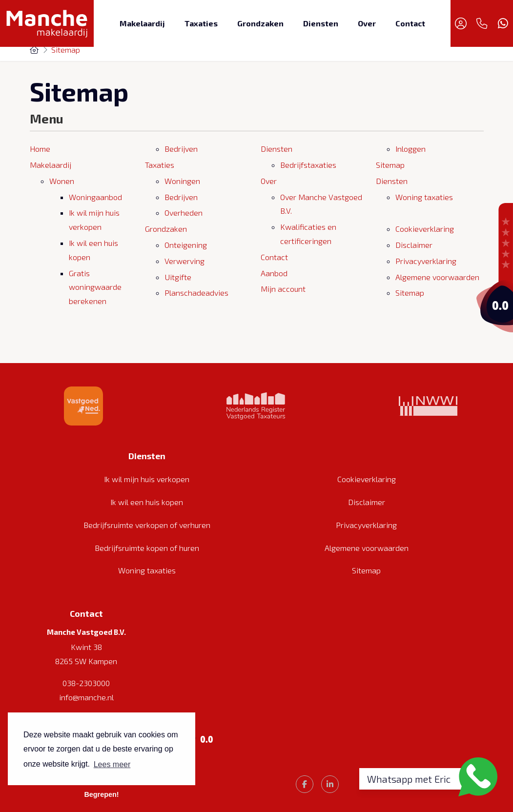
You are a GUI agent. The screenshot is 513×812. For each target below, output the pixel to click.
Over (367, 23)
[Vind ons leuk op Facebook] (305, 784)
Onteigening (186, 245)
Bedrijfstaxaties (308, 165)
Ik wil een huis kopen (93, 250)
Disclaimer (414, 245)
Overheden (184, 213)
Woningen (182, 181)
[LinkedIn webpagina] (330, 784)
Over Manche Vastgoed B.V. (321, 204)
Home (40, 149)
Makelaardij (142, 23)
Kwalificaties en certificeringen (308, 234)
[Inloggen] (461, 23)
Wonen (62, 181)
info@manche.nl (86, 697)
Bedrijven (181, 149)
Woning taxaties (424, 197)
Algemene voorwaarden (437, 277)
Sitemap (390, 165)
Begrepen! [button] (101, 794)
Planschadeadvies (196, 293)
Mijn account (283, 289)
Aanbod (274, 273)
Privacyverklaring (426, 261)
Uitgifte (178, 277)
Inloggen (410, 149)
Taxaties (201, 23)
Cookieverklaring (425, 229)
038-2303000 (86, 683)
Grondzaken (260, 23)
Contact (410, 23)
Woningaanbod (95, 197)
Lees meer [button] (112, 764)
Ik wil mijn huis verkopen (94, 220)
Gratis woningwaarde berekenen (95, 287)
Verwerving (185, 261)
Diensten (321, 23)
